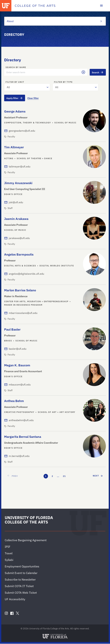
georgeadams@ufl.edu (22, 131)
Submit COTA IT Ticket (19, 586)
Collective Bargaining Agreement (26, 540)
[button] (83, 72)
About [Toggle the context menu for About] (54, 21)
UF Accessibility (15, 599)
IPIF (8, 547)
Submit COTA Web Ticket (21, 593)
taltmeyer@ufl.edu (20, 167)
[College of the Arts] (35, 6)
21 (64, 476)
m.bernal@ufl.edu (19, 456)
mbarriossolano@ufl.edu (23, 313)
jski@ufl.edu (16, 203)
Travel (9, 554)
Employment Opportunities (22, 567)
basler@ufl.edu (18, 349)
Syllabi (9, 560)
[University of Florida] (6, 6)
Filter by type (63, 82)
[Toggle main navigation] (101, 6)
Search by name (16, 67)
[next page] (98, 476)
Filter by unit (15, 82)
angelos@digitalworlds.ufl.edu (26, 274)
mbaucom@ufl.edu (20, 385)
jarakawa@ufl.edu (19, 238)
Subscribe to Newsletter (20, 580)
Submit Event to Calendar (21, 573)
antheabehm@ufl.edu (21, 421)
